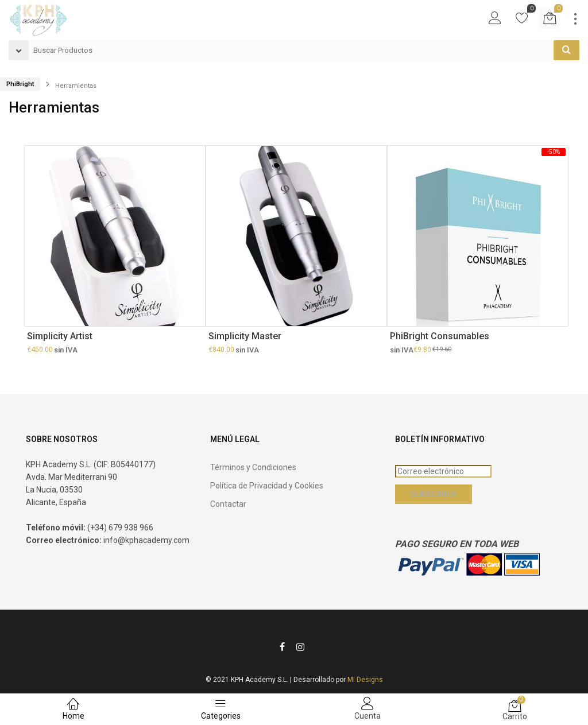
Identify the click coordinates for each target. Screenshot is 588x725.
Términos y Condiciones (253, 467)
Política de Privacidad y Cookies (267, 486)
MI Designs (365, 680)
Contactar (228, 504)
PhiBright (20, 84)
